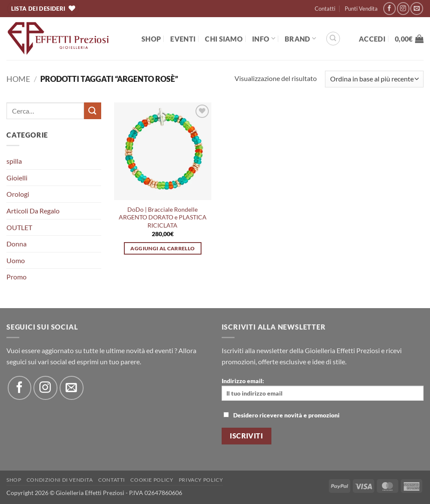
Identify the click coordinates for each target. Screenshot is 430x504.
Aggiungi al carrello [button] (162, 248)
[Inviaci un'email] (416, 8)
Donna (17, 244)
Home (18, 79)
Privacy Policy (201, 480)
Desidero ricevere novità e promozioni (281, 415)
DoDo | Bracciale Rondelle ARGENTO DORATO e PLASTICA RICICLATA (163, 217)
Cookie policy (152, 480)
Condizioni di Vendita (60, 480)
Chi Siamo (224, 39)
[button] (372, 39)
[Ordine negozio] (374, 79)
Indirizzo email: (323, 389)
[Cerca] (333, 39)
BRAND (300, 38)
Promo (17, 277)
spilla (14, 161)
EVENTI (183, 39)
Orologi (18, 194)
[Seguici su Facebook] (389, 8)
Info (264, 38)
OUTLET (19, 227)
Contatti (325, 9)
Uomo (16, 260)
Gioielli (17, 178)
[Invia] (93, 111)
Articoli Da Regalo (33, 211)
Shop (151, 39)
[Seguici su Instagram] (403, 8)
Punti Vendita (361, 9)
